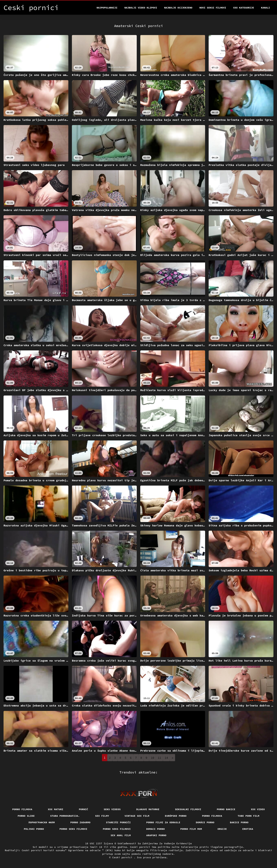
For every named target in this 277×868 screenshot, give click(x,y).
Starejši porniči (118, 822)
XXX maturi (56, 809)
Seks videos (112, 809)
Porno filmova (22, 809)
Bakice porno (239, 822)
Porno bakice (226, 809)
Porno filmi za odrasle (163, 822)
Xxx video (258, 809)
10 (153, 758)
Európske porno (176, 816)
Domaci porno (156, 829)
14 (166, 758)
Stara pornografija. (65, 816)
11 (159, 758)
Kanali (266, 8)
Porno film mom (191, 829)
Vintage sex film (137, 816)
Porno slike (26, 816)
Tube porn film (249, 816)
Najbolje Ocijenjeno (178, 8)
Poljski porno (34, 829)
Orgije (222, 829)
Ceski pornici (123, 857)
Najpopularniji (107, 8)
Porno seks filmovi (73, 829)
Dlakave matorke (148, 809)
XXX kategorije (244, 8)
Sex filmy (102, 816)
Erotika (248, 829)
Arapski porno (156, 835)
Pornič (83, 809)
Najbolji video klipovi (141, 8)
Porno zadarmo (80, 822)
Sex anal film (121, 835)
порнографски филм (42, 822)
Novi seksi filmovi (213, 8)
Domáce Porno (205, 822)
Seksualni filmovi (188, 809)
